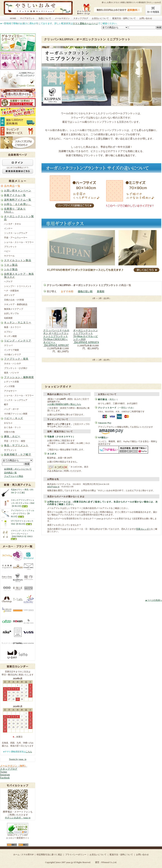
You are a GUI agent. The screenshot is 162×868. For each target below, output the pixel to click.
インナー (8, 228)
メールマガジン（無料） (14, 766)
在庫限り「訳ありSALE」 (15, 210)
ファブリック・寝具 (16, 359)
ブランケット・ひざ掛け (16, 368)
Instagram (5, 775)
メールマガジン (62, 18)
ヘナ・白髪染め (11, 291)
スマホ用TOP (27, 855)
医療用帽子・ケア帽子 (18, 455)
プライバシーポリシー (76, 855)
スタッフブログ (81, 18)
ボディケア (9, 295)
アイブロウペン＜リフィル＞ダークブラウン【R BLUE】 (23, 513)
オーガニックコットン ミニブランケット (103, 39)
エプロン (8, 332)
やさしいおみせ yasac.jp (18, 818)
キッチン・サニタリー (18, 322)
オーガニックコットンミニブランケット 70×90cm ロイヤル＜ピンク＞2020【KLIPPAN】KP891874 (86, 336)
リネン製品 (11, 265)
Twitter (4, 772)
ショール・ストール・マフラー (19, 242)
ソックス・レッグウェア (16, 233)
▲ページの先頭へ (154, 600)
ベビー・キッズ (14, 418)
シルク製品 (11, 269)
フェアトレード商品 (14, 476)
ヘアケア (8, 282)
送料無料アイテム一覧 (18, 200)
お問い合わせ (146, 18)
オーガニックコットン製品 (19, 218)
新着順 (101, 291)
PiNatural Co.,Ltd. (109, 862)
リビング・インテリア (18, 341)
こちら (29, 752)
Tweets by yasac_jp (18, 759)
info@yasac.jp (53, 487)
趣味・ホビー (12, 436)
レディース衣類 (11, 382)
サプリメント (10, 450)
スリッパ (8, 345)
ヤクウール (9, 256)
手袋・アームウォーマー (16, 238)
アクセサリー (10, 391)
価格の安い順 (85, 291)
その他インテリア (13, 355)
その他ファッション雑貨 (16, 414)
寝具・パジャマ (11, 373)
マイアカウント (27, 18)
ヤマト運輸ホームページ (85, 23)
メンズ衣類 (9, 386)
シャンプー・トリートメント (18, 286)
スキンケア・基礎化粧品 (16, 304)
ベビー (7, 251)
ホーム (16, 855)
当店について (45, 18)
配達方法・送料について (124, 18)
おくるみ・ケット (13, 427)
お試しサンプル (11, 313)
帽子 (6, 405)
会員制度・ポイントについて (18, 469)
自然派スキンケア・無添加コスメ (19, 275)
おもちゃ (8, 423)
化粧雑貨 (8, 318)
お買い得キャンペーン (18, 191)
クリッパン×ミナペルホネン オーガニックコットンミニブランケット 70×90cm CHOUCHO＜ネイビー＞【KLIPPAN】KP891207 (56, 338)
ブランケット (10, 247)
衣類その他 (9, 432)
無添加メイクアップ (14, 309)
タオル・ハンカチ (13, 364)
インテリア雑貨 (11, 350)
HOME (13, 18)
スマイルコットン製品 (18, 260)
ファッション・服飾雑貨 (19, 377)
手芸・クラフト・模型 (15, 441)
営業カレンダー (143, 529)
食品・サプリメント (16, 445)
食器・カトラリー (13, 327)
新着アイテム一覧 (15, 195)
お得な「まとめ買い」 (18, 204)
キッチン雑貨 (10, 336)
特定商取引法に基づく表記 (49, 855)
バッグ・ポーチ (11, 409)
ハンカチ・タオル (13, 224)
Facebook (5, 778)
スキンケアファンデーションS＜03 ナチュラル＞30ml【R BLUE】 (23, 503)
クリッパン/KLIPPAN (59, 39)
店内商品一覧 (12, 186)
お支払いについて (100, 18)
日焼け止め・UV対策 (14, 300)
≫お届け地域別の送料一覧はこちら (64, 404)
